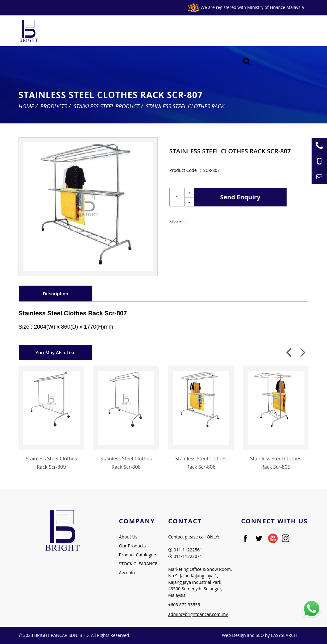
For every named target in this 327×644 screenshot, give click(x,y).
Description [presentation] (56, 294)
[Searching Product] (247, 61)
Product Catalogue (138, 555)
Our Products (132, 546)
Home (26, 106)
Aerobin (127, 573)
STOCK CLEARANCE (138, 564)
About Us (128, 537)
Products (54, 106)
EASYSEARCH (284, 635)
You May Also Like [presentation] (56, 352)
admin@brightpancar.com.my (198, 614)
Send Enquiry (240, 197)
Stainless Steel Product (106, 106)
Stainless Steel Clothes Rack (185, 106)
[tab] (56, 293)
